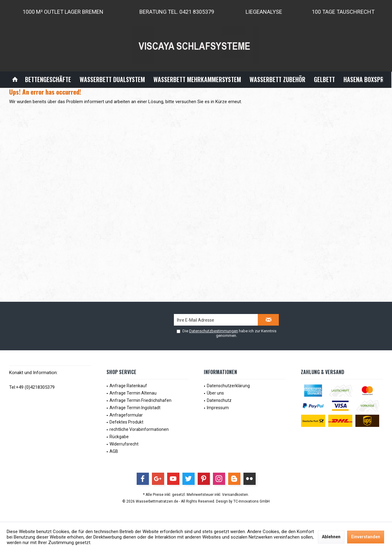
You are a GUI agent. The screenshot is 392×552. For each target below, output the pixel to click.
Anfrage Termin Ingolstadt (135, 408)
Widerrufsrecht (124, 444)
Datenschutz (219, 400)
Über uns (215, 393)
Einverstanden (366, 537)
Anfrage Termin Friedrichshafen (140, 400)
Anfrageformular (126, 415)
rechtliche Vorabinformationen (139, 429)
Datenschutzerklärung (228, 386)
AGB (114, 451)
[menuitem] (15, 79)
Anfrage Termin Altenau (133, 393)
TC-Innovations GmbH (252, 501)
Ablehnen (331, 537)
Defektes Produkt (126, 422)
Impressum (218, 408)
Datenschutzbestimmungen (214, 331)
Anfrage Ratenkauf (128, 386)
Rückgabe (119, 437)
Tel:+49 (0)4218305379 (32, 387)
